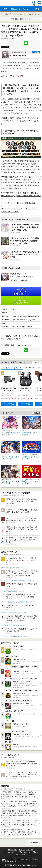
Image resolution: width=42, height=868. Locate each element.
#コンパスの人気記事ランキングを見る (13, 568)
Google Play (21, 300)
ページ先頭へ (36, 843)
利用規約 (22, 850)
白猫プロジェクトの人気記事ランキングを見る (16, 613)
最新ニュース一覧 (36, 14)
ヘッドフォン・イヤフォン (12, 368)
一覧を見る (37, 362)
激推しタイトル (25, 19)
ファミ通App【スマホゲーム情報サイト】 (15, 14)
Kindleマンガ (30, 368)
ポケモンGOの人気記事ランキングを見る (14, 626)
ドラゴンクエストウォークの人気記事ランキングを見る (18, 581)
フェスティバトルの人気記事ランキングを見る (16, 636)
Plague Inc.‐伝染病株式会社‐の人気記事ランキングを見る (18, 602)
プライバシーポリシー (10, 852)
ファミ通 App (8, 3)
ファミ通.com (33, 852)
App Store (21, 292)
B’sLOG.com (20, 855)
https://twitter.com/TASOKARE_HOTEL (23, 320)
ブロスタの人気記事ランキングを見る (13, 591)
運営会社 (30, 850)
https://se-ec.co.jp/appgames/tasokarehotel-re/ (26, 316)
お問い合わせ (13, 850)
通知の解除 (23, 852)
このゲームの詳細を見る (21, 280)
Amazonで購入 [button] (9, 404)
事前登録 (14, 19)
